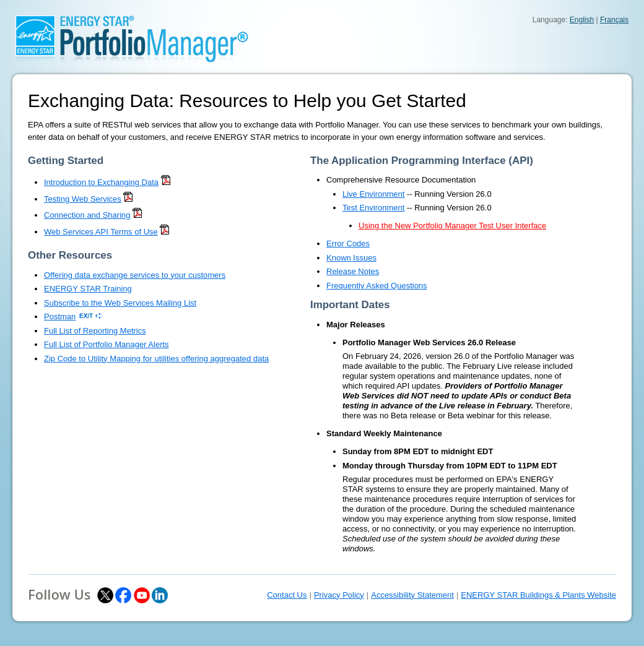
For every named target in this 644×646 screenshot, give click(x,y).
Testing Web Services (83, 199)
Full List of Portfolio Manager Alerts (107, 344)
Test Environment (373, 208)
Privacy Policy (339, 595)
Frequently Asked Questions (377, 286)
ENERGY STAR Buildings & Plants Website (538, 595)
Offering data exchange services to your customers (135, 275)
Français (614, 20)
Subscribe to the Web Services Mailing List (120, 303)
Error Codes (348, 243)
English (582, 20)
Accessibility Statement (412, 595)
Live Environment (373, 194)
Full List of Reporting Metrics (95, 331)
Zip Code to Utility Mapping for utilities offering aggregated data (156, 359)
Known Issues (351, 258)
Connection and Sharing (87, 215)
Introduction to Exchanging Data (101, 182)
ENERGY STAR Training (88, 289)
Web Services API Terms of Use (101, 232)
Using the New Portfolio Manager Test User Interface (452, 226)
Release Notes (353, 271)
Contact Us (287, 595)
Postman (60, 317)
